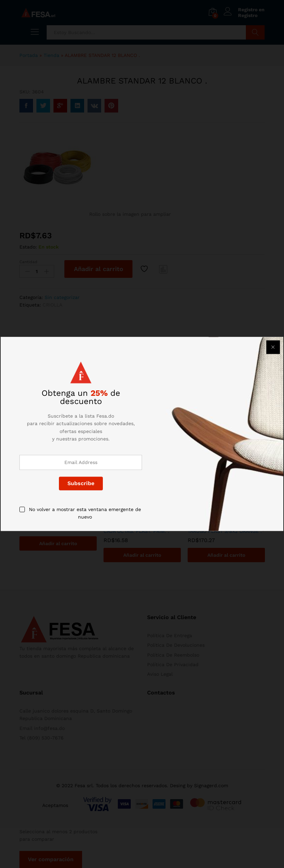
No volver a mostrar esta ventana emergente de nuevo (85, 513)
